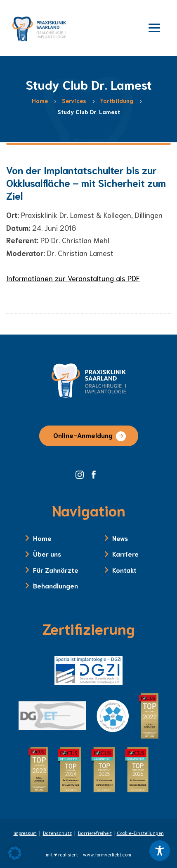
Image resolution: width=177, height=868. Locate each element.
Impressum (25, 833)
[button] (15, 853)
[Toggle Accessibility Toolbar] (160, 851)
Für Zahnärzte (56, 570)
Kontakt (124, 570)
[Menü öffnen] (154, 27)
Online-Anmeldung (83, 435)
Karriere (125, 554)
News (120, 538)
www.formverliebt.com (107, 854)
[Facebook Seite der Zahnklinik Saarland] (96, 473)
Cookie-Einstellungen (140, 833)
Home (42, 538)
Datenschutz (57, 833)
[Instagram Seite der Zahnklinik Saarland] (83, 473)
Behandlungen (55, 585)
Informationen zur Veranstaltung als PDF (73, 278)
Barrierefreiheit (95, 833)
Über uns (47, 554)
